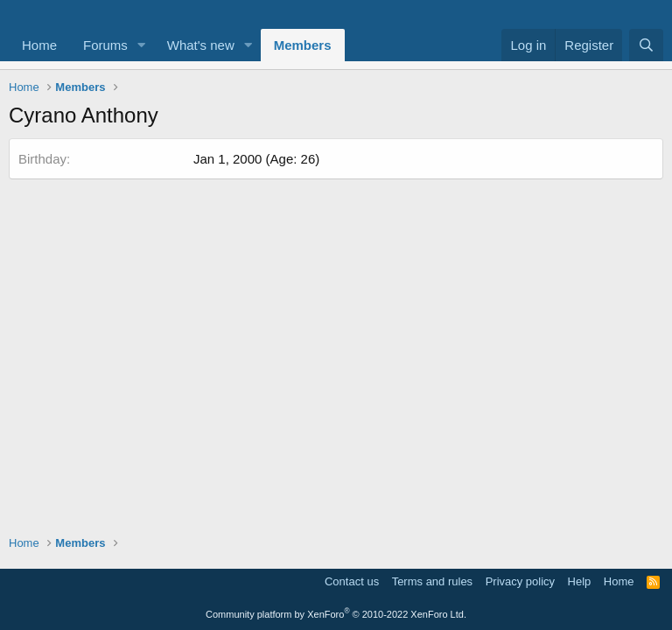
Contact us (352, 581)
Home (39, 45)
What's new (201, 45)
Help (580, 581)
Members (303, 45)
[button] (142, 45)
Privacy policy (520, 581)
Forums (105, 45)
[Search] (646, 45)
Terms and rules (432, 581)
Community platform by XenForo (336, 614)
